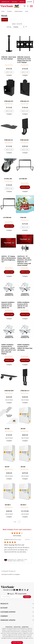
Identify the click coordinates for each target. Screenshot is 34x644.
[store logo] (10, 6)
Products (10, 11)
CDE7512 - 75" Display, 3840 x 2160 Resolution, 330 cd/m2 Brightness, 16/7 (9, 259)
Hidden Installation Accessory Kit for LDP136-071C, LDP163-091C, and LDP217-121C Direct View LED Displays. (9, 349)
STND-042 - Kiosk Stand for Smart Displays (9, 58)
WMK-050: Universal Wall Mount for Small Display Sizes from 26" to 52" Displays (24, 60)
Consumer (30, 2)
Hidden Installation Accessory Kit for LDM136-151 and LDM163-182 (23, 305)
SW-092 (23, 467)
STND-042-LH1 (25, 101)
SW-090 (7, 429)
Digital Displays (19, 11)
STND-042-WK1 (9, 391)
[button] (9, 75)
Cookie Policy (25, 627)
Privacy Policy (9, 627)
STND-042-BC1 (25, 140)
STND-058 (23, 217)
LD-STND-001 (23, 179)
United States (21, 594)
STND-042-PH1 (9, 101)
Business (22, 2)
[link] (17, 560)
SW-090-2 (8, 505)
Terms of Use (17, 627)
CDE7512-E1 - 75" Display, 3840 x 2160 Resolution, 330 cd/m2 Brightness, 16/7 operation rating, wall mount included (24, 261)
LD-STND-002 (7, 217)
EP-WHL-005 (8, 179)
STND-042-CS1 (9, 140)
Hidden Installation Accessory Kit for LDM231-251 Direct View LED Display (25, 347)
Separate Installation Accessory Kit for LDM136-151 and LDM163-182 (8, 305)
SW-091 (7, 467)
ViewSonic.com (5, 2)
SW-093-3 (23, 505)
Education (15, 2)
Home (3, 11)
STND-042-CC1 (25, 391)
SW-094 (23, 429)
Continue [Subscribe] (27, 597)
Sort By (9, 27)
